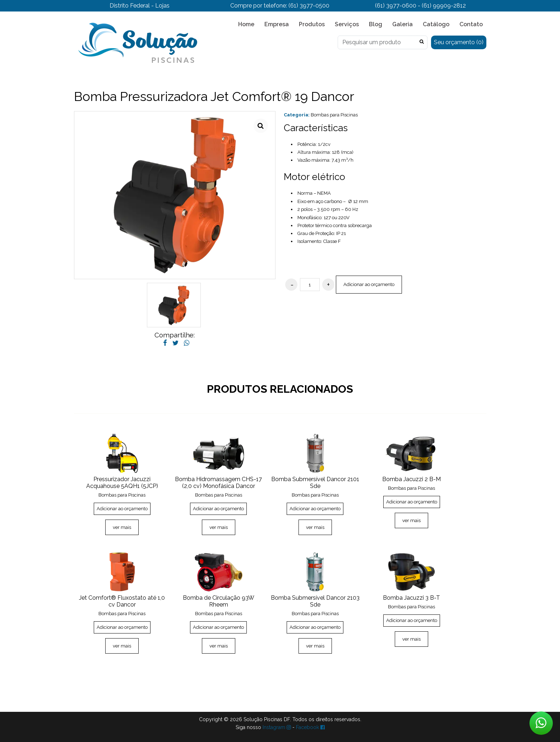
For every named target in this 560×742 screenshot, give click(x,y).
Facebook (310, 727)
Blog (376, 24)
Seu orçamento (459, 42)
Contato (471, 24)
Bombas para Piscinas (334, 115)
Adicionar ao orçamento (369, 284)
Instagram (277, 727)
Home (246, 24)
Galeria (402, 24)
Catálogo (436, 24)
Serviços (347, 24)
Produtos (312, 24)
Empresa (277, 24)
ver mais (122, 527)
